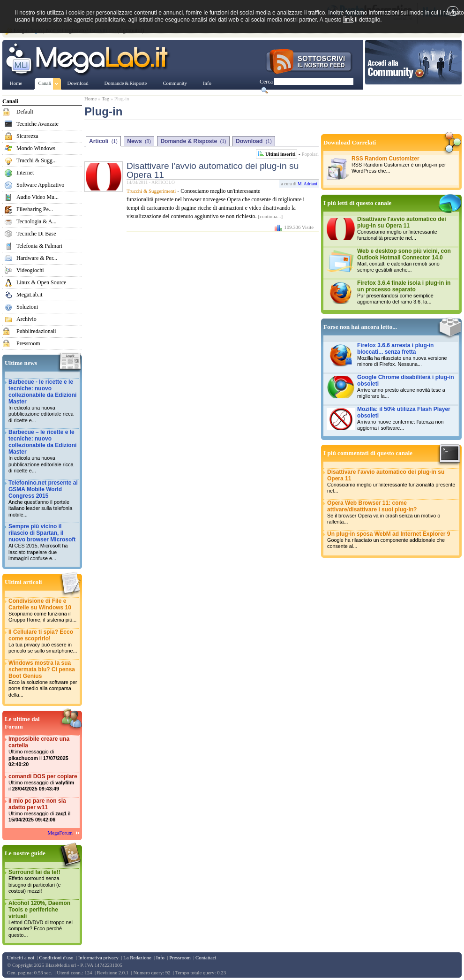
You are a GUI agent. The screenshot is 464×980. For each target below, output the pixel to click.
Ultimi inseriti (280, 154)
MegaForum (60, 833)
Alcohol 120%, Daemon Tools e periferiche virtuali (43, 919)
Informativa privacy (98, 957)
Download (254, 141)
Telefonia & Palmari (39, 246)
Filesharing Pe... (35, 209)
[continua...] (270, 216)
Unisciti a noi (21, 957)
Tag (105, 99)
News (139, 141)
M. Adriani (307, 184)
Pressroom (28, 343)
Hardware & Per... (37, 258)
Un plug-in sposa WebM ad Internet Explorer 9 (392, 540)
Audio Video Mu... (37, 197)
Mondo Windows (36, 148)
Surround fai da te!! (43, 882)
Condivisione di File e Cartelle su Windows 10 (43, 611)
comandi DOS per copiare (43, 783)
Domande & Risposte (193, 141)
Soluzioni (27, 307)
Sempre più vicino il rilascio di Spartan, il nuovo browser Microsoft (43, 543)
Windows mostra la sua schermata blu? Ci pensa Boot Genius (43, 679)
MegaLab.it (30, 295)
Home (90, 99)
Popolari (310, 154)
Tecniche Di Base (36, 234)
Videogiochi (30, 270)
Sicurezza (27, 136)
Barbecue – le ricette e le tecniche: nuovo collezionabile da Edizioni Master (43, 452)
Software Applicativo (40, 185)
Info (160, 957)
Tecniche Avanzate (37, 124)
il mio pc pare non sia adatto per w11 (43, 810)
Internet (25, 173)
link (348, 19)
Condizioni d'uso (56, 957)
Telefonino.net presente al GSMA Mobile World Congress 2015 (43, 499)
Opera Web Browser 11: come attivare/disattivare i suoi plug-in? (392, 513)
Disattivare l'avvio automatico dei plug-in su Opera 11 (213, 170)
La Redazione (137, 957)
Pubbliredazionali (36, 331)
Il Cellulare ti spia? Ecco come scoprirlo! (43, 642)
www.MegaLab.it (89, 60)
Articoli (103, 141)
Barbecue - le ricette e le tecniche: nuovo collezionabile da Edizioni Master (43, 401)
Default (25, 112)
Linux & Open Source (41, 282)
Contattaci (206, 957)
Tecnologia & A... (36, 221)
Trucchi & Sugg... (37, 160)
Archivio (26, 319)
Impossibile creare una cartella (43, 752)
